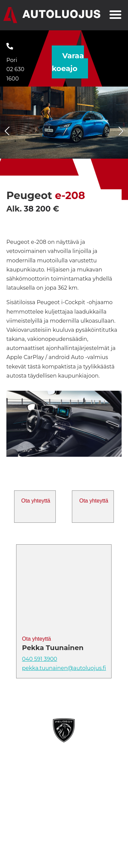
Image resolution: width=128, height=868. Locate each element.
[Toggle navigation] (115, 15)
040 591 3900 (39, 659)
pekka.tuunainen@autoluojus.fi (64, 668)
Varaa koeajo (68, 62)
